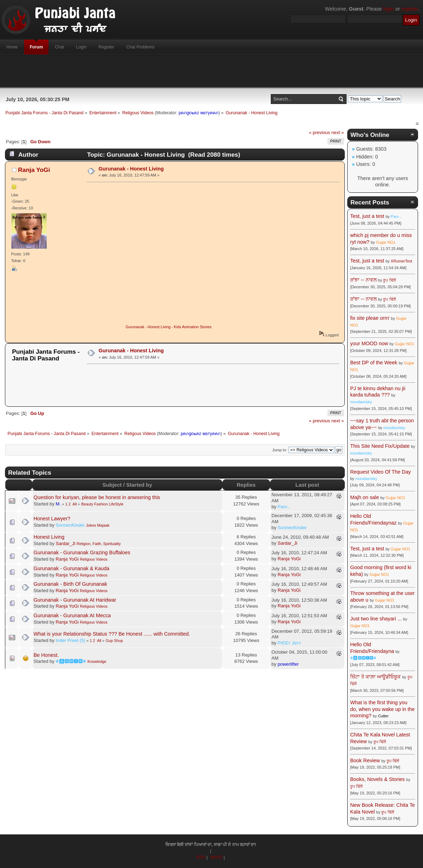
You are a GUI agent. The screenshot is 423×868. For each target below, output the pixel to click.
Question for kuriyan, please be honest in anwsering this (97, 497)
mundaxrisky (361, 402)
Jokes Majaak (98, 525)
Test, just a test (367, 216)
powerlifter (288, 664)
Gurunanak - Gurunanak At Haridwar (75, 600)
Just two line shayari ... (376, 619)
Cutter (383, 716)
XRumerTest (402, 261)
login (389, 9)
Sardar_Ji (65, 543)
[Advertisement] (212, 71)
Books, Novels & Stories (377, 779)
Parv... (284, 507)
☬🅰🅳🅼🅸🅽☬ (71, 661)
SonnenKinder (70, 525)
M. (58, 504)
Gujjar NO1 (386, 242)
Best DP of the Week (374, 363)
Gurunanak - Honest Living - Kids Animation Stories (169, 327)
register (410, 9)
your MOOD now (369, 343)
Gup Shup (115, 641)
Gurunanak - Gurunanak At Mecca (72, 615)
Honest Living (49, 537)
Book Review (365, 760)
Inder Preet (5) (70, 640)
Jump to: (280, 450)
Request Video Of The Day (380, 472)
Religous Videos (94, 559)
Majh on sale (365, 497)
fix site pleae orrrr (370, 318)
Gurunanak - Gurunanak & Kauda (72, 568)
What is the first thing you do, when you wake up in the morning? (382, 709)
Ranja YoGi (34, 170)
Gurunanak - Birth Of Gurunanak (70, 584)
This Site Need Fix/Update (380, 446)
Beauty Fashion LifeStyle (102, 504)
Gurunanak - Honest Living (131, 169)
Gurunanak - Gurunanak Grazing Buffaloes (82, 552)
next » (338, 132)
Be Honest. (46, 655)
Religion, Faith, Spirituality (99, 544)
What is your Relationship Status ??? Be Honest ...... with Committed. (112, 634)
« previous (320, 132)
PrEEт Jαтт (289, 643)
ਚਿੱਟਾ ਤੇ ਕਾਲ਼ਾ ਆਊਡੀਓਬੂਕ (375, 677)
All (75, 504)
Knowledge (97, 661)
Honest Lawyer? (52, 519)
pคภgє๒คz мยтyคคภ (198, 113)
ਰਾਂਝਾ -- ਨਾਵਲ (363, 280)
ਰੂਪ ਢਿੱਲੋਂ (389, 280)
